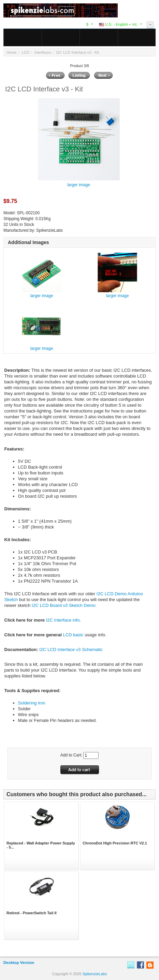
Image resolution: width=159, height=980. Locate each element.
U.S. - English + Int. (118, 24)
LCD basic (73, 635)
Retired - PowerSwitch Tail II (32, 913)
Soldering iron (32, 703)
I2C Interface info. (64, 620)
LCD (26, 52)
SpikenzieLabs (95, 974)
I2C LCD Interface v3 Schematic (71, 650)
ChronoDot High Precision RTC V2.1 (115, 843)
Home (11, 52)
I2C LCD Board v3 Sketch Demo (64, 605)
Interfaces (43, 52)
